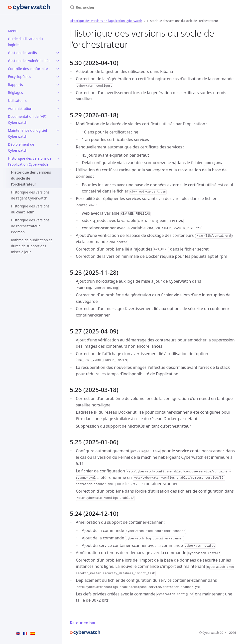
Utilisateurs (17, 100)
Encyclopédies (19, 77)
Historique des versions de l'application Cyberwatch (30, 161)
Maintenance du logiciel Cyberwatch (27, 133)
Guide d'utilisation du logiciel (25, 42)
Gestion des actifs (22, 53)
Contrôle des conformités (29, 69)
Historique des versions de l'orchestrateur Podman (30, 226)
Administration (20, 108)
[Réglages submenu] (58, 93)
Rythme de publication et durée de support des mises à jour (31, 246)
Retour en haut (84, 623)
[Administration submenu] (58, 109)
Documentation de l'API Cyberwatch (27, 119)
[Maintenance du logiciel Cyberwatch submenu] (58, 130)
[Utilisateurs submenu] (58, 101)
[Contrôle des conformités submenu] (58, 69)
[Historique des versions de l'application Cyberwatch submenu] (58, 158)
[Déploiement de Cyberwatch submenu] (58, 144)
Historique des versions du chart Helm (30, 209)
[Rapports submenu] (58, 85)
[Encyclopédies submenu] (58, 77)
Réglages (15, 93)
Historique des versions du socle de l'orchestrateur (31, 178)
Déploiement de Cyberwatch (21, 147)
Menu (13, 31)
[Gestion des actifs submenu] (58, 53)
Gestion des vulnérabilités (29, 61)
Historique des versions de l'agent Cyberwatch (30, 195)
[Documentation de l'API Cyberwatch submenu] (58, 117)
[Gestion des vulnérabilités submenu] (58, 61)
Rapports (15, 85)
